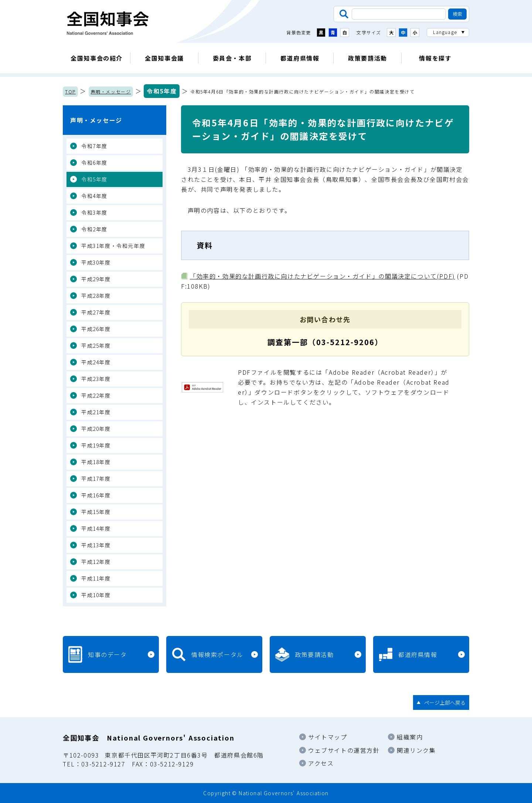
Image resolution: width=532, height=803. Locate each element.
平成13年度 (96, 545)
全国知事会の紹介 (97, 58)
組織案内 (410, 737)
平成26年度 (96, 329)
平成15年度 (96, 512)
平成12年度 (96, 562)
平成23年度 (96, 379)
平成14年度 (96, 528)
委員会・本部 (232, 58)
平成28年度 (96, 296)
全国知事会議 (164, 58)
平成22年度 (96, 395)
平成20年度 (96, 429)
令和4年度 (94, 196)
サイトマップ (328, 737)
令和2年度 (94, 229)
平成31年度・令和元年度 (113, 246)
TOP (70, 91)
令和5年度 (162, 91)
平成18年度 (96, 462)
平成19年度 (96, 445)
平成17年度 (96, 479)
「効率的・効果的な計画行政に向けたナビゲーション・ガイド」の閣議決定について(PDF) (323, 276)
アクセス (321, 763)
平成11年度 (96, 578)
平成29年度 (96, 279)
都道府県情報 (300, 58)
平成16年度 (96, 495)
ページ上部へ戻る (445, 702)
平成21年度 (96, 412)
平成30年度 (96, 262)
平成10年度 (96, 595)
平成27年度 (96, 312)
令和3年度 (94, 212)
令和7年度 (94, 146)
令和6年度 (94, 163)
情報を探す (435, 58)
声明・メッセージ (111, 91)
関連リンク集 (416, 750)
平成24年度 (96, 362)
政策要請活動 (368, 58)
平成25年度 (96, 346)
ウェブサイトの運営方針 (344, 750)
